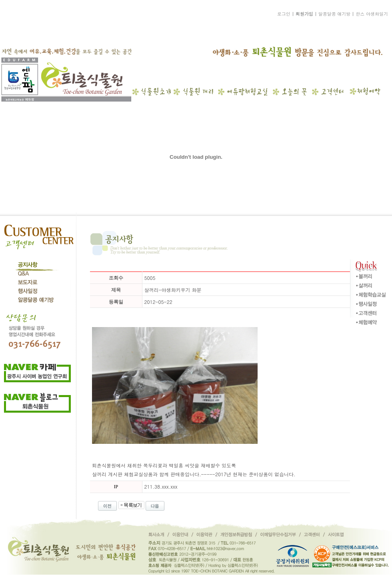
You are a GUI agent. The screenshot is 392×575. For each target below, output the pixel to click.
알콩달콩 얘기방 (335, 14)
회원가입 (304, 14)
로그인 (284, 14)
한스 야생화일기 (372, 14)
